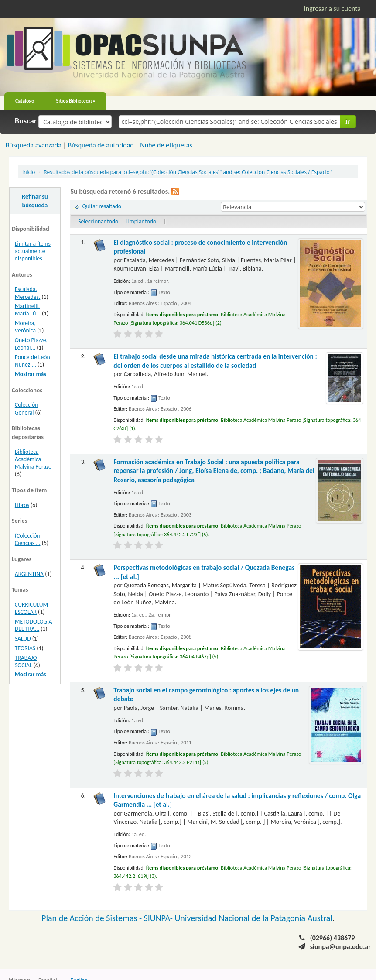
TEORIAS (25, 648)
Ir (348, 122)
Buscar (26, 121)
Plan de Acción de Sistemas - (93, 918)
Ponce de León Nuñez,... (32, 361)
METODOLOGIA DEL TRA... (34, 625)
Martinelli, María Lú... (28, 310)
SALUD (23, 639)
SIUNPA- (159, 918)
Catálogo (25, 101)
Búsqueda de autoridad (101, 145)
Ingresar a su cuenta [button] (332, 9)
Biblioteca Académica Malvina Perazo (33, 459)
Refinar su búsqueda (35, 201)
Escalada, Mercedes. (27, 293)
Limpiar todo (141, 221)
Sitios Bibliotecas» (76, 101)
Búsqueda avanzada (34, 145)
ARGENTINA (29, 574)
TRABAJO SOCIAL (26, 661)
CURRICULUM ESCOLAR (31, 608)
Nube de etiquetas (166, 145)
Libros (22, 505)
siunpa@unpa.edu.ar (340, 947)
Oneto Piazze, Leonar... (31, 344)
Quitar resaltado (102, 206)
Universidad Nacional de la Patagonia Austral (254, 918)
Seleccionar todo (98, 221)
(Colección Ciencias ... (28, 539)
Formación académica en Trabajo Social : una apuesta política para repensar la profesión (214, 471)
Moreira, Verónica (25, 327)
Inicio (29, 172)
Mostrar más (31, 374)
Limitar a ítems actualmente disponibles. (33, 251)
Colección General (27, 408)
